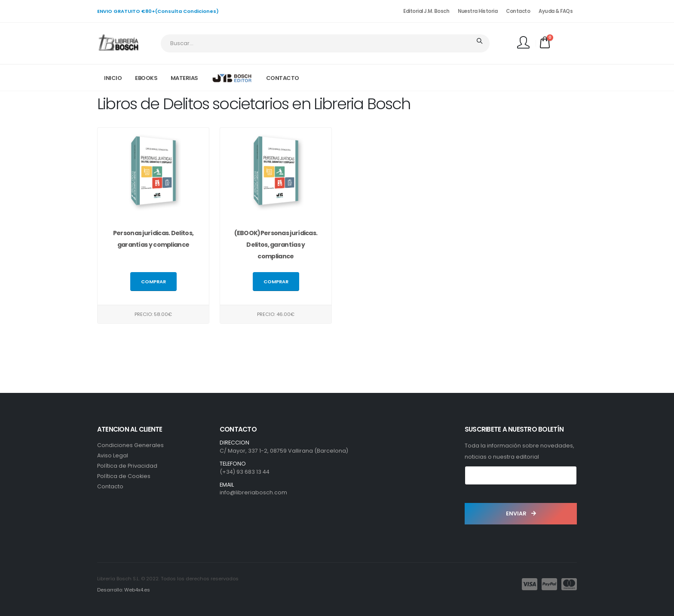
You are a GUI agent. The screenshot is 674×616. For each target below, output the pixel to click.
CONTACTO (283, 78)
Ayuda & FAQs (556, 11)
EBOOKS (146, 78)
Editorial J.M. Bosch (426, 11)
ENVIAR (521, 513)
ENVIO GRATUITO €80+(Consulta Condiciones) (158, 11)
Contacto (518, 11)
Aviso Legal (113, 455)
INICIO (113, 78)
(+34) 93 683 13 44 (245, 472)
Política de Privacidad (127, 466)
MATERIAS (184, 78)
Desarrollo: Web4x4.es (124, 590)
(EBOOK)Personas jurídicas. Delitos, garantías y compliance (276, 245)
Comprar (153, 282)
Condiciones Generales (130, 445)
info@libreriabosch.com (253, 492)
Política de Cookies (124, 476)
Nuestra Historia (478, 11)
